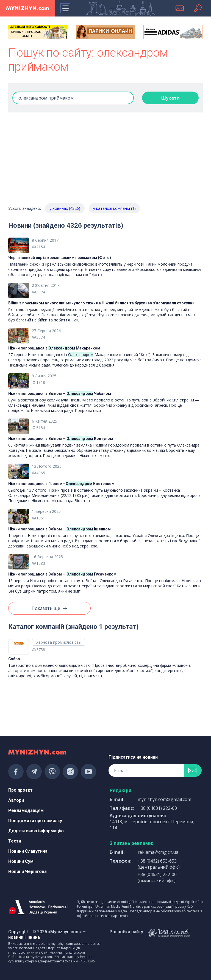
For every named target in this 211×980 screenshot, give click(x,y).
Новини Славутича (28, 851)
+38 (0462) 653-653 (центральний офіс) (159, 864)
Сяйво (14, 659)
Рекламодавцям (26, 810)
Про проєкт (20, 790)
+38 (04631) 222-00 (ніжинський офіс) (157, 877)
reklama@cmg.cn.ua (158, 852)
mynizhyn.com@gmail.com (164, 799)
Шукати (170, 98)
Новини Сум (21, 861)
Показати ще (49, 609)
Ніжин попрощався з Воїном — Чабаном (60, 393)
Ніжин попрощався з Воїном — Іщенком (59, 529)
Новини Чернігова (27, 872)
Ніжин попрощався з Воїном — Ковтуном (61, 439)
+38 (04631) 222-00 (157, 808)
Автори (16, 800)
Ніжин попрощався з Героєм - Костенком (61, 484)
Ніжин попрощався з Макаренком (54, 348)
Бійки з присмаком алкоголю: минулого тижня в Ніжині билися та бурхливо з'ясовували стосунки (101, 303)
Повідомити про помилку (35, 821)
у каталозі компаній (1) (114, 208)
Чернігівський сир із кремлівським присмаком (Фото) (60, 258)
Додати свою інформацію (36, 831)
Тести (15, 841)
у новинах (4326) (65, 208)
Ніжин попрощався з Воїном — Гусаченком (62, 574)
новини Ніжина (24, 937)
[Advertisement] (105, 162)
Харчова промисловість (59, 642)
